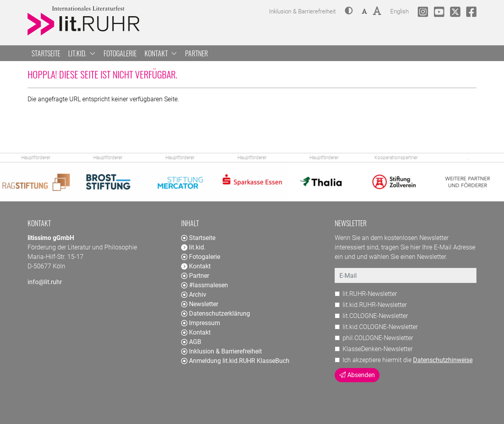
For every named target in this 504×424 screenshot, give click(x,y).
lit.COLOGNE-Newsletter (375, 316)
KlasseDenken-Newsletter (378, 349)
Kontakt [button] (161, 53)
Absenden (357, 375)
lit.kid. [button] (82, 53)
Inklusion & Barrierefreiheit (221, 351)
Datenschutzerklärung (216, 313)
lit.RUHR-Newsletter (370, 294)
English (399, 10)
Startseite (46, 53)
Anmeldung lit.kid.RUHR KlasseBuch (235, 361)
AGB (191, 342)
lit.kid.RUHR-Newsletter (375, 305)
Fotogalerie (120, 53)
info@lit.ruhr (45, 282)
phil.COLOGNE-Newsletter (378, 338)
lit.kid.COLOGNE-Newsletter (380, 327)
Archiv (194, 295)
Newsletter (200, 304)
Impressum (201, 323)
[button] (349, 11)
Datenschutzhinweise (443, 360)
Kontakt (196, 332)
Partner (196, 53)
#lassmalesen (205, 285)
